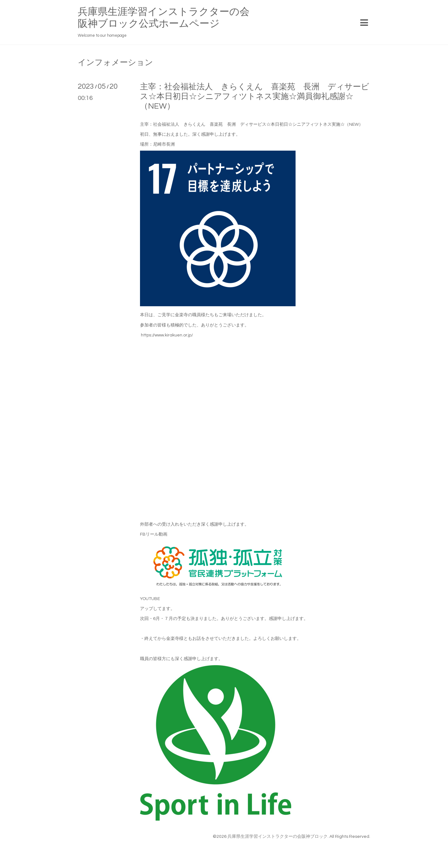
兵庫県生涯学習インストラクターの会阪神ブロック (278, 837)
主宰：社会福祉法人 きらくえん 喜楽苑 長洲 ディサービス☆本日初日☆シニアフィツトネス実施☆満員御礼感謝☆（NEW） (255, 96)
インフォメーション (115, 63)
